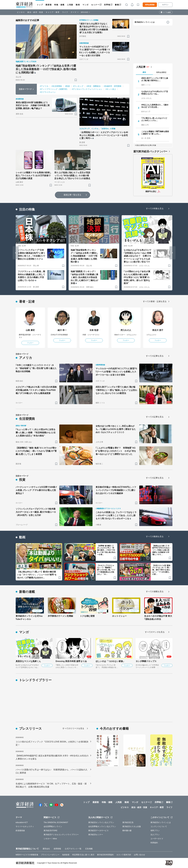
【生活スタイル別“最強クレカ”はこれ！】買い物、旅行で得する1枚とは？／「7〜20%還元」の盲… (161, 570)
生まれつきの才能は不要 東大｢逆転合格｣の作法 (158, 618)
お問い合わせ (139, 855)
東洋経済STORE (50, 830)
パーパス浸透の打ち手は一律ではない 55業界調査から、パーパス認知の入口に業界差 (52, 771)
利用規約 (154, 843)
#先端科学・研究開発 (113, 86)
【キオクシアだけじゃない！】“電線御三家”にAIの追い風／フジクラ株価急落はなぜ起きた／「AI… (106, 570)
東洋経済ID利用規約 (105, 855)
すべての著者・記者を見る (155, 301)
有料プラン (155, 830)
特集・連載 (59, 5)
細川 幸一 (62, 330)
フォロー (30, 343)
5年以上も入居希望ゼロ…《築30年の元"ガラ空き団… (155, 106)
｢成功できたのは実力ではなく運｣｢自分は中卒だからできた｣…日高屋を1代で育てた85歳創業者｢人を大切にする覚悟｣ (95, 28)
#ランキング (78, 86)
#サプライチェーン (48, 92)
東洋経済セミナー (96, 835)
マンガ (86, 5)
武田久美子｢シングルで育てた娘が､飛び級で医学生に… (155, 79)
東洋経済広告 (128, 822)
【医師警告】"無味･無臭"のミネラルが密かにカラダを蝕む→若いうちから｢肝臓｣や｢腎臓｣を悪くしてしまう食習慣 (36, 451)
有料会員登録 (150, 5)
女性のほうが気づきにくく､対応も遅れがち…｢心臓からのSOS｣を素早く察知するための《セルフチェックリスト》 (116, 429)
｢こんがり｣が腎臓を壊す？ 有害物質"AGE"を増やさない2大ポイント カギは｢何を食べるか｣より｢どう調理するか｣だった (116, 451)
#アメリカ (44, 86)
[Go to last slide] (16, 253)
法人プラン (155, 835)
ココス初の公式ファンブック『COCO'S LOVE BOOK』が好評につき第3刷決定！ (52, 743)
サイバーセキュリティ (25, 826)
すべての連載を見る (155, 591)
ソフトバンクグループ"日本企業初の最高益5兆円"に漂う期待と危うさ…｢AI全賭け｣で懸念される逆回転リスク (31, 254)
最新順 (49, 5)
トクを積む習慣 (87, 616)
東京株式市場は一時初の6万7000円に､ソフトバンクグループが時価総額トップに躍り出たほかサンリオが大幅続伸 (116, 490)
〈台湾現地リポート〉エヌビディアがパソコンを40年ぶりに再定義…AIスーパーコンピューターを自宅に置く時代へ (104, 135)
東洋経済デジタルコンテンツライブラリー (61, 835)
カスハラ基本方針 (124, 855)
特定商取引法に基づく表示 (83, 855)
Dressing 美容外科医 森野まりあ (71, 661)
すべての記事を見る (155, 356)
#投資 (67, 86)
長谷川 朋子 (158, 330)
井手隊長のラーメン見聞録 (60, 616)
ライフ (65, 12)
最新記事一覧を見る (73, 195)
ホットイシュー (119, 616)
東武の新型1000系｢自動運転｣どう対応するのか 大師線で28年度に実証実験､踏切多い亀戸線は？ (33, 105)
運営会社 (46, 849)
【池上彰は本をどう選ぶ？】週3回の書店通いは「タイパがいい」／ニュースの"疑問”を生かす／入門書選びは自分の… (37, 575)
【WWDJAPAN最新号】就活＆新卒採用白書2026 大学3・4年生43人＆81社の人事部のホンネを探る (52, 757)
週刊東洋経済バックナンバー (150, 151)
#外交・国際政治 (94, 86)
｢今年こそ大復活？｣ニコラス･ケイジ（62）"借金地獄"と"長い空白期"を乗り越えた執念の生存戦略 (36, 368)
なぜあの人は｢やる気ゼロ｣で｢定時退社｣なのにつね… (155, 93)
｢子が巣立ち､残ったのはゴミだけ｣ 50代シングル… (154, 119)
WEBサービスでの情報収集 (27, 855)
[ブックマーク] (76, 80)
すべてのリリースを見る (73, 728)
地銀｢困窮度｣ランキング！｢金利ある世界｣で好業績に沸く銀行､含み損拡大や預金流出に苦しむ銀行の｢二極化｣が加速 (84, 277)
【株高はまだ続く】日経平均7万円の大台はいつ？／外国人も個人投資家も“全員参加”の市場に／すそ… (161, 550)
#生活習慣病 (57, 86)
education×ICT (22, 822)
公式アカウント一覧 (73, 849)
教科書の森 (127, 830)
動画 (78, 5)
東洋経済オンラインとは (145, 22)
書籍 (117, 5)
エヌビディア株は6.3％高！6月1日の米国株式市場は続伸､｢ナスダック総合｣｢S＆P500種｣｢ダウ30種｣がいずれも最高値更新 (36, 390)
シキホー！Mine (50, 839)
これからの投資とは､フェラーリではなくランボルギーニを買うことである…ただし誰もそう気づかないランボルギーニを (116, 515)
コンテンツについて (159, 826)
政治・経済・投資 (35, 12)
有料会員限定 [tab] (161, 72)
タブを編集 (167, 12)
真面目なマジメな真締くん (28, 661)
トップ (40, 5)
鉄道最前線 (20, 830)
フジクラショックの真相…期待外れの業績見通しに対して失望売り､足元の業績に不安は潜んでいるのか (31, 276)
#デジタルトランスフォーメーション (87, 89)
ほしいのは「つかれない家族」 (110, 661)
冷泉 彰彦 (94, 330)
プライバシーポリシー (50, 855)
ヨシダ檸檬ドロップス (146, 661)
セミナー (95, 5)
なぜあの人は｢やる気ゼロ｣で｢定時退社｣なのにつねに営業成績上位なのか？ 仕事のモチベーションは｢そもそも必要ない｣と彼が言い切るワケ (137, 256)
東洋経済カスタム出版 (132, 826)
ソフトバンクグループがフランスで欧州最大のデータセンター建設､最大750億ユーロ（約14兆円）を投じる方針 (36, 512)
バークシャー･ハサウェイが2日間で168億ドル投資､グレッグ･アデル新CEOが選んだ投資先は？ (36, 490)
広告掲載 (89, 849)
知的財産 (66, 855)
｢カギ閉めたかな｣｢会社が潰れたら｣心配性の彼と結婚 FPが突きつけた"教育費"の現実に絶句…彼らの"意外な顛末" (137, 277)
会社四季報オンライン (53, 826)
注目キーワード (25, 89)
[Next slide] (172, 253)
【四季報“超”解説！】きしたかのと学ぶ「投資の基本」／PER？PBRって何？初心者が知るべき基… (106, 550)
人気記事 (141, 67)
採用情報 (57, 849)
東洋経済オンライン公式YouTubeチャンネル (29, 618)
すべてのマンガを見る (155, 632)
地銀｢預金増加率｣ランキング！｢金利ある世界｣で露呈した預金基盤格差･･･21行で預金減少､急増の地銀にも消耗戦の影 (46, 69)
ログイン (165, 5)
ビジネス (21, 12)
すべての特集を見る (155, 208)
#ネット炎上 (111, 89)
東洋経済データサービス (98, 830)
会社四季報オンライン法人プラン (102, 826)
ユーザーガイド (157, 839)
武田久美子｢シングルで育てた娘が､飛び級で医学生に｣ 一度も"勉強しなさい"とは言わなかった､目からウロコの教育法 (116, 390)
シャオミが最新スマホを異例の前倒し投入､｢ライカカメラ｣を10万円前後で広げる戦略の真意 (34, 175)
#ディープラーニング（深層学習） (54, 89)
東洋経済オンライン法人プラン (101, 822)
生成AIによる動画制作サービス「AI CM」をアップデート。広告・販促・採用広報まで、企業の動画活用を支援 (51, 785)
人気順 (70, 5)
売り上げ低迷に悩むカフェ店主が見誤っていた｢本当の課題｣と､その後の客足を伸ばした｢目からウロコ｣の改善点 (72, 175)
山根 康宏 (30, 330)
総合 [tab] (144, 72)
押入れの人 (126, 330)
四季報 (107, 5)
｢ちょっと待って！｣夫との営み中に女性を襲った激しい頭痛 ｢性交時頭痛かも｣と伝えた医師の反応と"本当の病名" (36, 433)
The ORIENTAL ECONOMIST (56, 822)
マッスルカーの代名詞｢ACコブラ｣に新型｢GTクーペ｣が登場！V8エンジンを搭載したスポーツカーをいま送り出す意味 (95, 51)
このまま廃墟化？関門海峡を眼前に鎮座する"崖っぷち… (155, 133)
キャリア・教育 (53, 12)
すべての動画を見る (155, 536)
